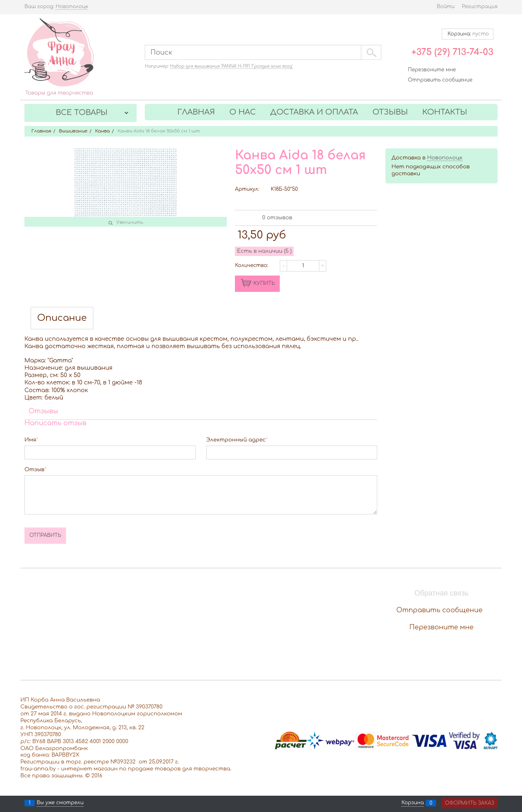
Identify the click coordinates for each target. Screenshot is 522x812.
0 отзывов (277, 218)
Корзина (413, 803)
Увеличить (130, 222)
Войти (446, 7)
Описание (62, 318)
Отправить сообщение (440, 80)
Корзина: (468, 34)
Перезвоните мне (432, 70)
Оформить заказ (470, 803)
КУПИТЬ (264, 283)
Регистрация (480, 7)
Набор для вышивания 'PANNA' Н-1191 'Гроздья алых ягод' (231, 66)
